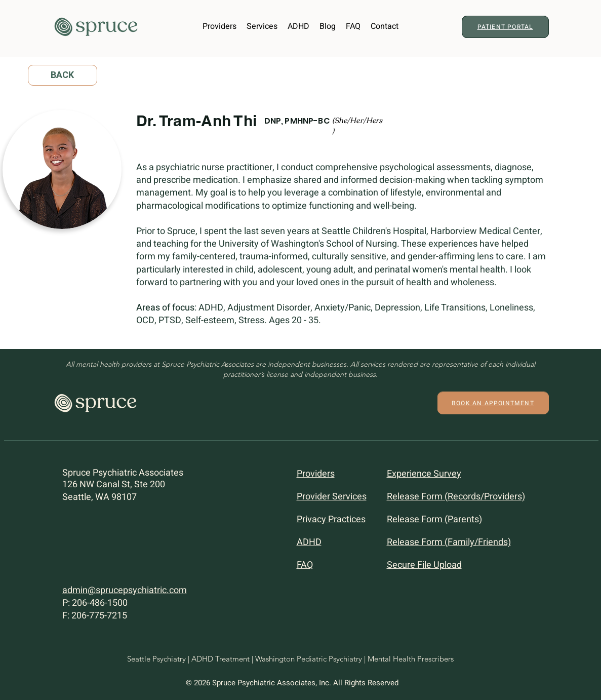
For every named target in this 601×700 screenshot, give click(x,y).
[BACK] (63, 75)
